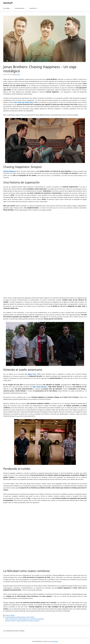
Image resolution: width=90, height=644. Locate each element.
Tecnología (8, 8)
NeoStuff (8, 3)
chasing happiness (10, 617)
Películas (12, 615)
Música (7, 615)
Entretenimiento (21, 8)
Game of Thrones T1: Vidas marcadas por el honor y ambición (22, 621)
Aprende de (35, 8)
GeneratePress (54, 641)
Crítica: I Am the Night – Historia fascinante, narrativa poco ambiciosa (24, 619)
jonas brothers (31, 617)
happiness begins (21, 617)
